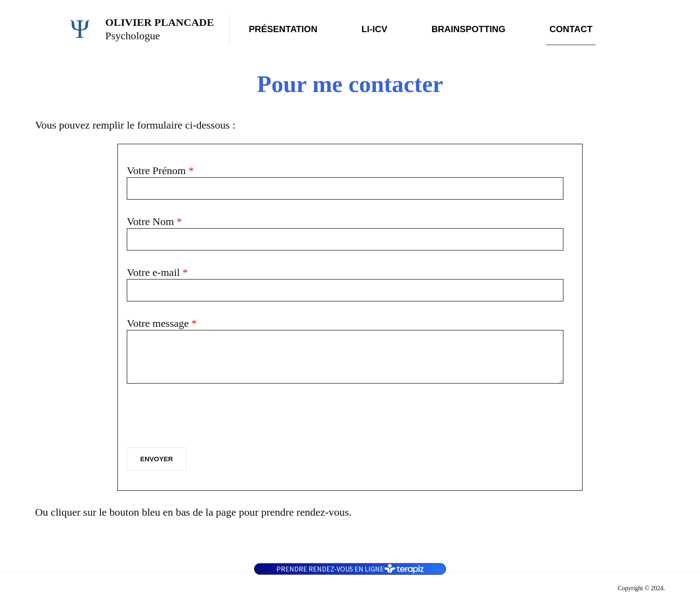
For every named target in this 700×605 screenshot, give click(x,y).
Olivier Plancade (160, 22)
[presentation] (195, 419)
